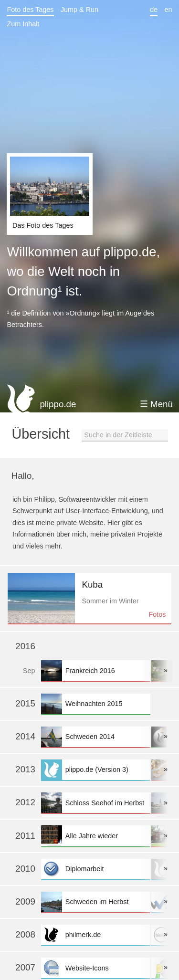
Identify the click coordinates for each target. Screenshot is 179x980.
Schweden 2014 (95, 737)
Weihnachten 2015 (95, 704)
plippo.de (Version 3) (95, 770)
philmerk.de (95, 935)
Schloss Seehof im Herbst (95, 803)
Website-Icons (95, 968)
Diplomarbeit (95, 869)
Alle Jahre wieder (95, 836)
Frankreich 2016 (95, 670)
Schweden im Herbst (95, 902)
